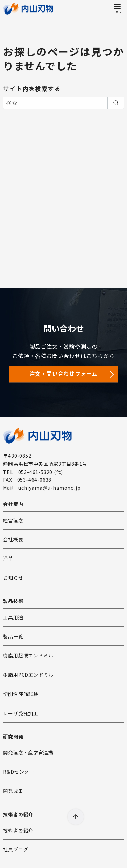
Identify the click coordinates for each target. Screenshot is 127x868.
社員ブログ (16, 849)
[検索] (63, 103)
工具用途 (13, 617)
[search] (116, 103)
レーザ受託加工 (21, 713)
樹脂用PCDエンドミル (28, 675)
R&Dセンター (19, 772)
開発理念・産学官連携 (28, 752)
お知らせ (13, 578)
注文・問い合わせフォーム (64, 373)
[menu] (117, 8)
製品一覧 (13, 636)
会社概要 (13, 539)
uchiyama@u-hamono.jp (49, 488)
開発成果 (13, 791)
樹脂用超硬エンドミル (28, 655)
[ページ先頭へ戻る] (76, 817)
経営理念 (13, 520)
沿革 (8, 558)
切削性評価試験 (21, 694)
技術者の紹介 (18, 830)
